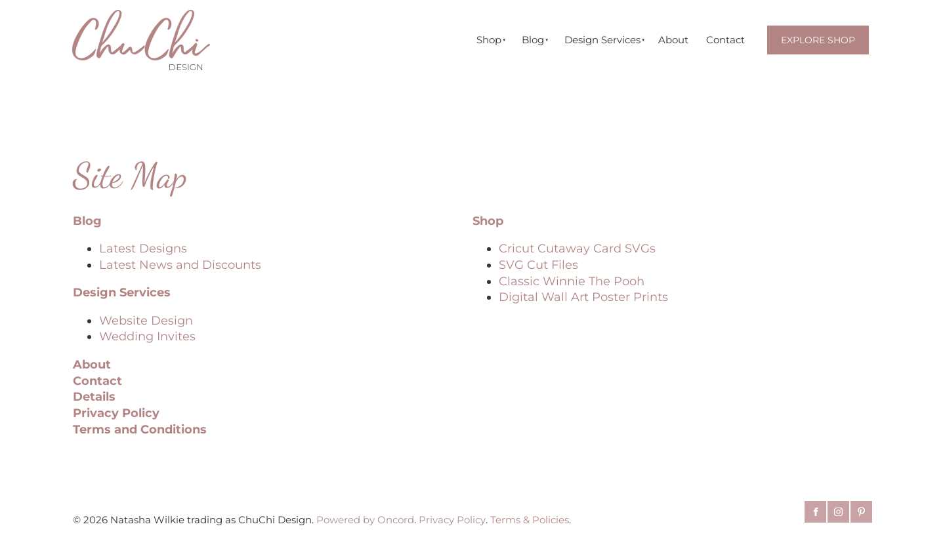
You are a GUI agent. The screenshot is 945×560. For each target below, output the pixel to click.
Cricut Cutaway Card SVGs (577, 248)
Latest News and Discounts (180, 265)
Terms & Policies (530, 520)
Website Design (146, 320)
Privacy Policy (116, 413)
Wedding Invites (147, 336)
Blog (533, 40)
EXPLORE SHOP (815, 33)
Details (94, 396)
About (673, 40)
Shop (489, 40)
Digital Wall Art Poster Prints (583, 297)
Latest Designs (143, 248)
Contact (725, 40)
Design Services (602, 40)
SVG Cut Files (538, 265)
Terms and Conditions (140, 429)
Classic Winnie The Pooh (572, 281)
